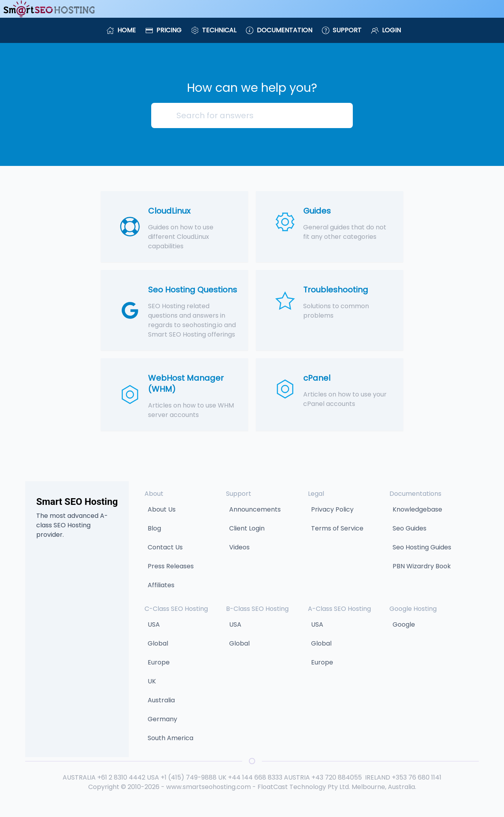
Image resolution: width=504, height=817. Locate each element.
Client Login (247, 528)
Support (342, 30)
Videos (239, 547)
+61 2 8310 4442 (121, 777)
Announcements (255, 509)
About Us (162, 509)
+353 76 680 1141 (417, 777)
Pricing (163, 30)
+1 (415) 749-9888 (189, 777)
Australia (161, 700)
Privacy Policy (332, 509)
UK (152, 681)
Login (386, 30)
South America (170, 738)
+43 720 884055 (337, 777)
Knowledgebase (417, 509)
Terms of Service (337, 528)
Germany (162, 719)
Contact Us (165, 547)
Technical (214, 30)
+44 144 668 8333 (255, 777)
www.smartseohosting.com (208, 787)
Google (404, 624)
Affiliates (161, 585)
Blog (154, 528)
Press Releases (171, 566)
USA (154, 624)
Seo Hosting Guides (422, 547)
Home (121, 30)
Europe (159, 662)
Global (158, 643)
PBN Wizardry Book (422, 566)
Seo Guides (409, 528)
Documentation (279, 30)
